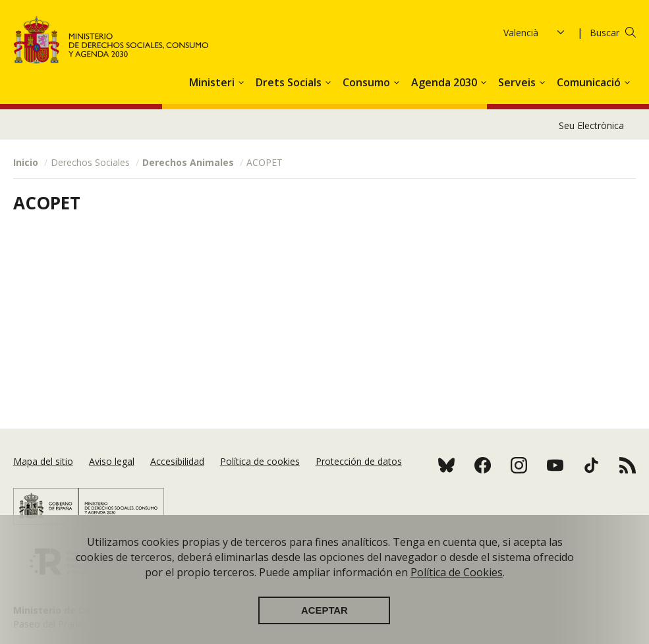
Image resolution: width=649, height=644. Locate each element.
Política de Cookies (457, 581)
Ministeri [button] (213, 82)
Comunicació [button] (590, 82)
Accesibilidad (177, 461)
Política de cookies (260, 461)
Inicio (26, 162)
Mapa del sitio (43, 461)
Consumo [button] (368, 82)
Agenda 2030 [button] (445, 82)
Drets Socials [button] (290, 82)
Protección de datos (359, 461)
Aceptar (324, 619)
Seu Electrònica (591, 125)
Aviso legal (112, 461)
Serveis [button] (518, 82)
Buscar (605, 33)
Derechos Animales (188, 162)
